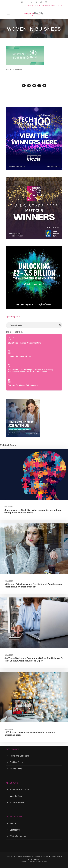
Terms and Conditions (20, 756)
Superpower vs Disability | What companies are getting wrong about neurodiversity (33, 511)
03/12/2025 (9, 507)
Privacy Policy (16, 769)
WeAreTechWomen (18, 836)
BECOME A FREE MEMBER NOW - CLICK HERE (44, 5)
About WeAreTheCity (19, 790)
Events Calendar (17, 803)
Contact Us (15, 830)
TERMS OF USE (41, 862)
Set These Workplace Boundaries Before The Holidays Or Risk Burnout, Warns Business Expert (34, 660)
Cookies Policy (16, 762)
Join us (13, 823)
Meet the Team (16, 796)
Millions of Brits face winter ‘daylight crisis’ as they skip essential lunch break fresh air (33, 585)
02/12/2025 (9, 655)
